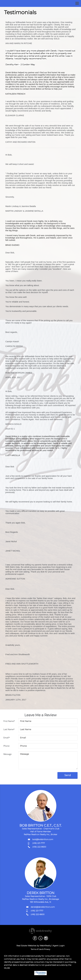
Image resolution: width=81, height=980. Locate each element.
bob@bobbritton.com (43, 839)
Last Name (9, 729)
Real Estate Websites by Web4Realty (34, 946)
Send (67, 775)
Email (7, 738)
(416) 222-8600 (39, 847)
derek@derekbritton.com (43, 907)
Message (7, 754)
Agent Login (59, 946)
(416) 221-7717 (39, 843)
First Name (9, 721)
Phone (6, 746)
